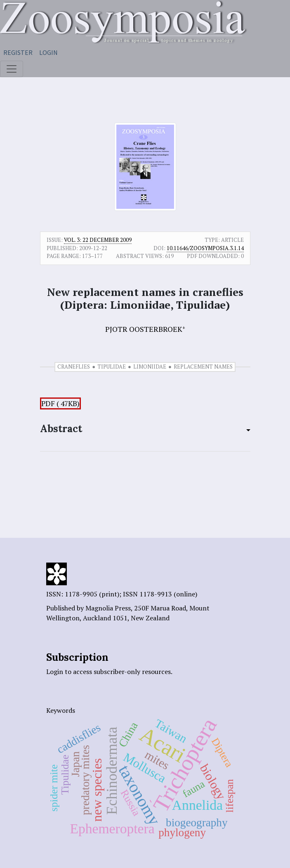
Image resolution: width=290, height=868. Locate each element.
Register (18, 52)
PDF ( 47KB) (60, 403)
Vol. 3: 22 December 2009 (98, 240)
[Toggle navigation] (12, 69)
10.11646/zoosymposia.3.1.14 (205, 248)
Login (48, 52)
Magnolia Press (108, 608)
